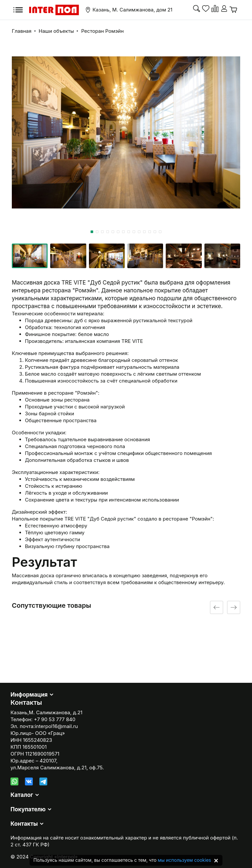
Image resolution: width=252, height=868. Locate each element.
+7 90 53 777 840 (54, 719)
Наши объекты (56, 31)
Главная (22, 31)
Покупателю (28, 809)
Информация (29, 695)
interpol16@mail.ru (56, 726)
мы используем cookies (184, 860)
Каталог (22, 795)
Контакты (24, 824)
